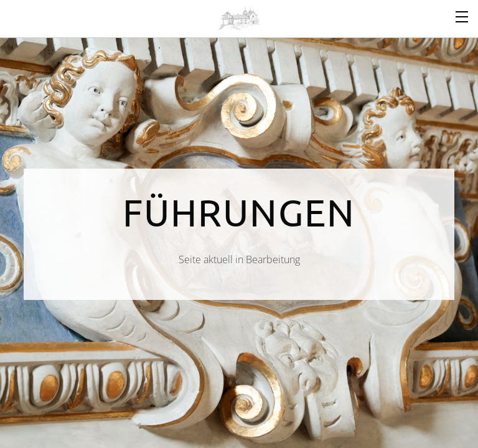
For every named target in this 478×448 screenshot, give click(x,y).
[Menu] (462, 16)
